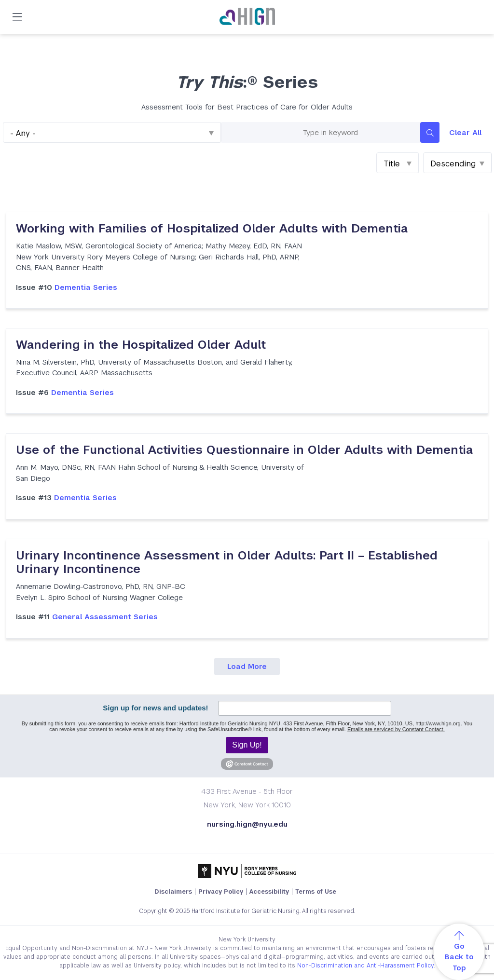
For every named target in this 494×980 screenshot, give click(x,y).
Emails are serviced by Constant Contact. (396, 729)
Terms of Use (316, 892)
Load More (247, 666)
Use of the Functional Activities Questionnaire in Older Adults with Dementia (244, 450)
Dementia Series (67, 287)
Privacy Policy (221, 892)
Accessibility (269, 892)
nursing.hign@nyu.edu (247, 824)
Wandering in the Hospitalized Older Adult (141, 345)
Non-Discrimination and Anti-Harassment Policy (365, 966)
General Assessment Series (87, 617)
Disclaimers (173, 892)
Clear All (465, 132)
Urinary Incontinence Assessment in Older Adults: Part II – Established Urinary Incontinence (227, 562)
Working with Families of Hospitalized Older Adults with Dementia (212, 228)
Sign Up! (247, 745)
